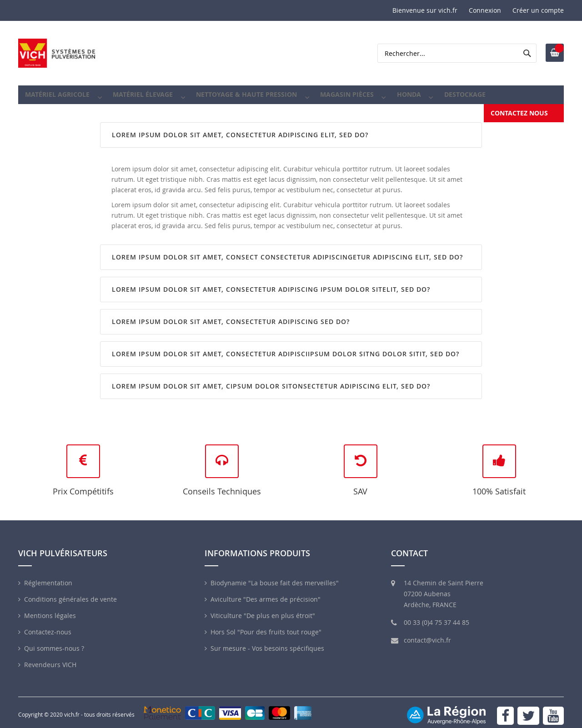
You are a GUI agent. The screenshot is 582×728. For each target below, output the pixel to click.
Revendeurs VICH (50, 658)
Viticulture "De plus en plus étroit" (263, 609)
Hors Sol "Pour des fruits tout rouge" (266, 625)
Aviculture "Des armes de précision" (266, 592)
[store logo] (57, 53)
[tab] (291, 128)
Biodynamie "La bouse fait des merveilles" (275, 576)
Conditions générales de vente (70, 592)
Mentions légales (50, 609)
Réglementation (48, 576)
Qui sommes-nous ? (54, 641)
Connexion (485, 10)
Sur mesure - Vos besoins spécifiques (267, 641)
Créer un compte (538, 10)
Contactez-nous (48, 625)
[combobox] (457, 53)
